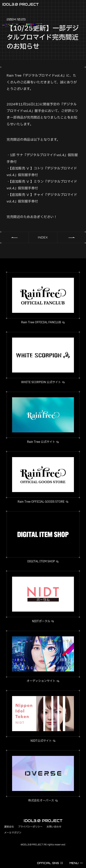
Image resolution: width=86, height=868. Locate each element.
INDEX (43, 237)
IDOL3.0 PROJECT (20, 4)
